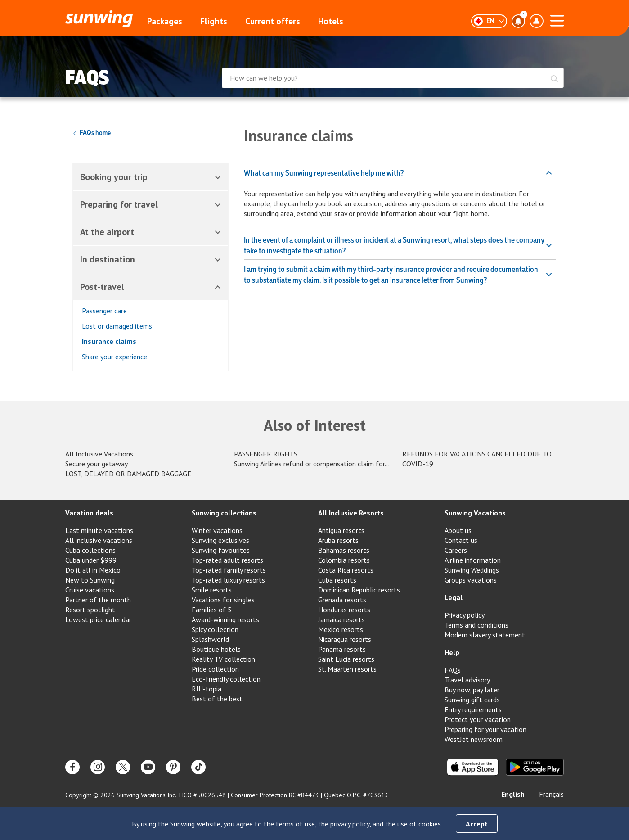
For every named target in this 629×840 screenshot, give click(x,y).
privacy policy (350, 824)
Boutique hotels (216, 649)
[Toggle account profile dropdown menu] (536, 21)
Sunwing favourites (221, 550)
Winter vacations (217, 530)
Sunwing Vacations (475, 513)
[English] (489, 21)
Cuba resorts (337, 580)
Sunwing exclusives (220, 540)
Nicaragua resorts (345, 639)
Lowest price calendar (98, 619)
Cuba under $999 (91, 560)
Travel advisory (467, 680)
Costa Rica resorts (346, 570)
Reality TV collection (223, 659)
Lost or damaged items (117, 326)
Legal (454, 597)
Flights (214, 21)
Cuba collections (90, 550)
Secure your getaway (97, 464)
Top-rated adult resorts (227, 560)
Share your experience (115, 357)
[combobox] (393, 79)
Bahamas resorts (344, 550)
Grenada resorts (342, 600)
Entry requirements (473, 709)
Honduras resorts (344, 610)
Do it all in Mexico (93, 570)
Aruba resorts (338, 540)
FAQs (453, 670)
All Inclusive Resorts (351, 513)
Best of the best (217, 699)
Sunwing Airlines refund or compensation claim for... (312, 464)
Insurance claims (109, 341)
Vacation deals (89, 513)
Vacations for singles (223, 600)
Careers (456, 550)
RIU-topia (207, 689)
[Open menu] (557, 19)
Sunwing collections (224, 513)
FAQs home (92, 132)
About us (458, 530)
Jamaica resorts (341, 619)
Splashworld (210, 639)
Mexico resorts (341, 629)
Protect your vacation (478, 719)
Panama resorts (342, 649)
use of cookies (419, 824)
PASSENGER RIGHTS (266, 454)
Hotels (331, 21)
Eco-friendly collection (226, 679)
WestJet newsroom (474, 739)
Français (551, 794)
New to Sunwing (90, 580)
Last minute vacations (99, 530)
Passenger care (104, 311)
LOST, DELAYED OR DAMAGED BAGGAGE (128, 474)
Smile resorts (212, 590)
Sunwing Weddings (472, 570)
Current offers (273, 21)
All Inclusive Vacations (99, 454)
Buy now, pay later (472, 690)
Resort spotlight (90, 610)
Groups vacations (471, 580)
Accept (477, 824)
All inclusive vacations (99, 540)
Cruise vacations (90, 590)
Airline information (473, 560)
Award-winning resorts (225, 619)
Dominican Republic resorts (359, 590)
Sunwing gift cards (472, 700)
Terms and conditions (476, 625)
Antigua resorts (341, 530)
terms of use (295, 824)
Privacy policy (465, 615)
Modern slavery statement (485, 635)
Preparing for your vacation (485, 729)
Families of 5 (212, 610)
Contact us (461, 540)
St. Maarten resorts (347, 669)
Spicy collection (215, 629)
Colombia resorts (344, 560)
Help (452, 652)
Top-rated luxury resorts (228, 580)
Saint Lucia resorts (346, 659)
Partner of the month (98, 600)
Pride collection (215, 669)
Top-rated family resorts (229, 570)
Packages (165, 21)
